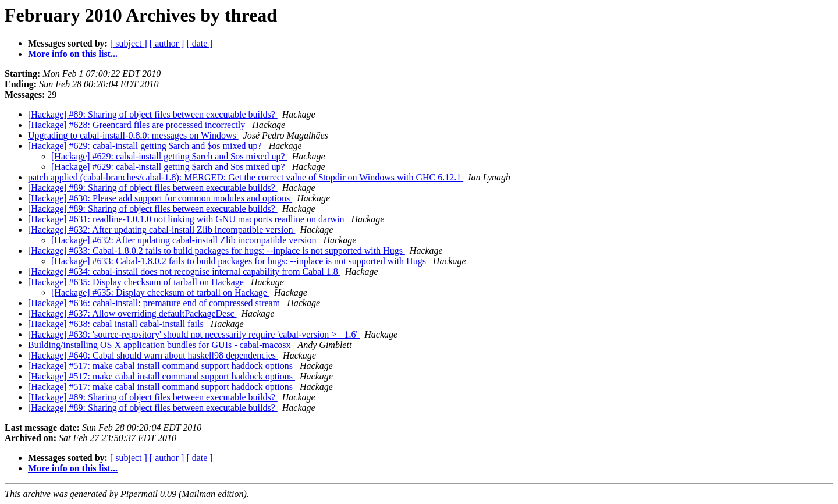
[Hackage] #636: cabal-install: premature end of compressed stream (155, 303)
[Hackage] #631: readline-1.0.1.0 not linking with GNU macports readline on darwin (187, 219)
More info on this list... (73, 54)
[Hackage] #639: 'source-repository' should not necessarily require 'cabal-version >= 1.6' (194, 334)
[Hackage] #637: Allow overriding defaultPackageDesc (132, 313)
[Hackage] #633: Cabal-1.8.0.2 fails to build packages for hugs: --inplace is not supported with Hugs (216, 251)
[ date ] (199, 43)
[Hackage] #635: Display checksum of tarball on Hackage (137, 282)
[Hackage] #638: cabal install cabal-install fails (117, 324)
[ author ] (167, 43)
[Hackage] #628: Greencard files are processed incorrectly (138, 125)
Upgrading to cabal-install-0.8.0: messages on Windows (133, 135)
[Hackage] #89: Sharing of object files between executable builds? (153, 114)
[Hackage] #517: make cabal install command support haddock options (161, 366)
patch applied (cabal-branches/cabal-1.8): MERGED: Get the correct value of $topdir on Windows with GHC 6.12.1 (246, 177)
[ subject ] (129, 43)
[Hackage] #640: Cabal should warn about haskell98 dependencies (153, 355)
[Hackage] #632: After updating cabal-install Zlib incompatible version (161, 230)
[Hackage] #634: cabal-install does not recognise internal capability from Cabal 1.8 (184, 271)
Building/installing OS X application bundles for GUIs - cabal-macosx (160, 345)
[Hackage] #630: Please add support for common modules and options (160, 198)
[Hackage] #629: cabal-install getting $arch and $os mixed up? (146, 146)
